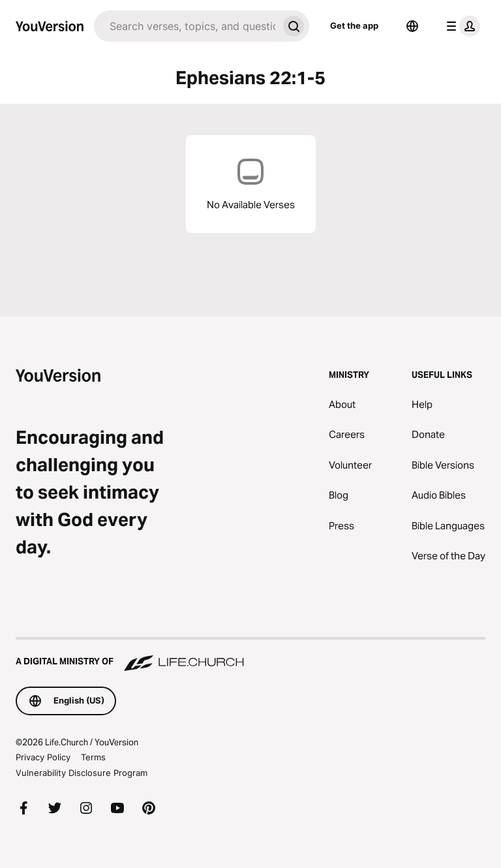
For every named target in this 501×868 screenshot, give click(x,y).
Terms (93, 757)
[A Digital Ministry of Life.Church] (250, 655)
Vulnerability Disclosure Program (82, 773)
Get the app (354, 25)
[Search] (186, 26)
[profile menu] (461, 26)
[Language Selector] (412, 26)
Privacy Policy (43, 757)
